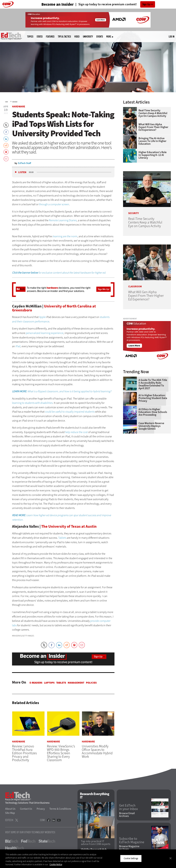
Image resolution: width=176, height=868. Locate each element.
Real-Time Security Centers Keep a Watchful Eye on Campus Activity (153, 113)
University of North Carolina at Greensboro (54, 308)
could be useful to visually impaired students (70, 412)
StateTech (47, 841)
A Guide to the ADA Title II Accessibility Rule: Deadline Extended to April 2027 (153, 384)
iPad (18, 346)
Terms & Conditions (60, 809)
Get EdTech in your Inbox (128, 807)
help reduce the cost (76, 432)
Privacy (41, 809)
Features (50, 37)
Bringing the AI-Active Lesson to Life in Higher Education (152, 141)
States (40, 37)
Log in (171, 36)
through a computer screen (54, 204)
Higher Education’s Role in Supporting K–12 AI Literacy (153, 155)
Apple (42, 317)
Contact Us (26, 809)
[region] (88, 859)
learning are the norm (65, 236)
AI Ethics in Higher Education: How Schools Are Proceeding (153, 412)
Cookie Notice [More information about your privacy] (56, 864)
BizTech (12, 841)
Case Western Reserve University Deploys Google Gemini (151, 426)
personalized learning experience (45, 333)
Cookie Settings (131, 858)
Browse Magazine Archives (129, 848)
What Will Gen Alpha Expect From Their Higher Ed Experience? (153, 127)
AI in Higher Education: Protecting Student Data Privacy (153, 398)
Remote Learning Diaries (63, 220)
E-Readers (36, 683)
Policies (91, 683)
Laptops (49, 683)
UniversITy (88, 37)
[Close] (170, 858)
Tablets (62, 538)
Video (77, 37)
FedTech (28, 841)
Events (100, 37)
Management (76, 683)
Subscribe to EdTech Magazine (132, 840)
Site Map (10, 813)
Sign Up (146, 4)
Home (6, 102)
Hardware (15, 102)
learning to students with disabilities (32, 403)
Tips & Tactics (64, 37)
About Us (10, 809)
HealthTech (15, 848)
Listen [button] (22, 172)
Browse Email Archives (127, 815)
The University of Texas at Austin (69, 526)
